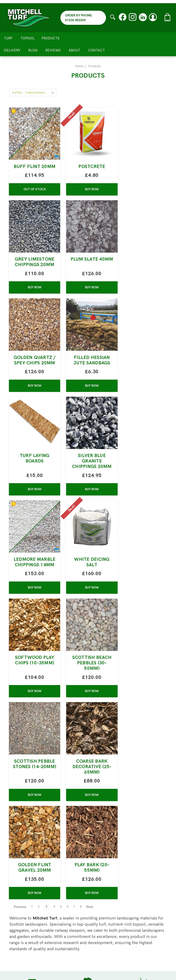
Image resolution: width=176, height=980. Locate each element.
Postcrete (88, 167)
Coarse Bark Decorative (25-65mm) (88, 581)
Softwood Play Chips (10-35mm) (88, 475)
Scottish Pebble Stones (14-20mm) (33, 581)
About (74, 50)
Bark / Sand (102, 859)
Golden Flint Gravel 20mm (143, 579)
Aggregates (101, 853)
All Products (102, 884)
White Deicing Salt (33, 475)
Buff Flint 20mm (33, 169)
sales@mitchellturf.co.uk (33, 904)
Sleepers (100, 865)
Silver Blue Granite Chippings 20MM (88, 374)
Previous (18, 721)
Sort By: (17, 93)
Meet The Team (106, 910)
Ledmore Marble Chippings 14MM (143, 374)
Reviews (53, 50)
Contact (97, 50)
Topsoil (28, 38)
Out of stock (33, 195)
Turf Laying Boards (33, 371)
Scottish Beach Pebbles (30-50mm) (143, 477)
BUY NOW (88, 195)
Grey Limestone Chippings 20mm (143, 169)
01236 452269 (36, 910)
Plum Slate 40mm (33, 267)
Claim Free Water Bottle (114, 904)
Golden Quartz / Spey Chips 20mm (88, 270)
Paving (97, 877)
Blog (33, 50)
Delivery (12, 50)
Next (92, 721)
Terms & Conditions (109, 941)
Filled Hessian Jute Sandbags (143, 267)
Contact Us (101, 953)
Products (52, 38)
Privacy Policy (104, 935)
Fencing (99, 871)
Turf (8, 38)
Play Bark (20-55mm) (33, 682)
